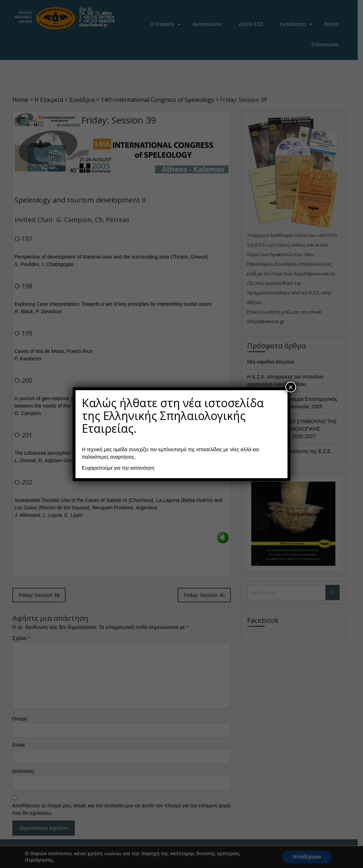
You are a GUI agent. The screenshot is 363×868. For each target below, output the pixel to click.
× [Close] (291, 387)
